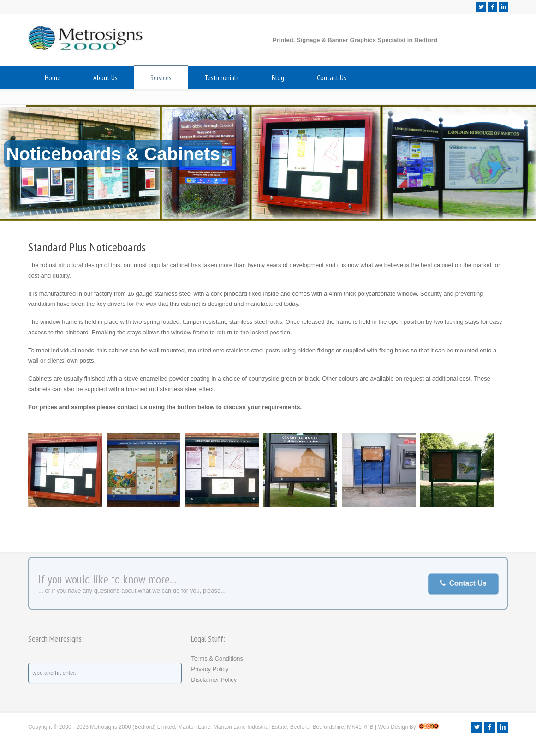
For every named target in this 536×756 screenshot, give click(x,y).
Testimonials (222, 77)
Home (53, 77)
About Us (105, 77)
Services (161, 77)
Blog (278, 77)
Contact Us (332, 77)
